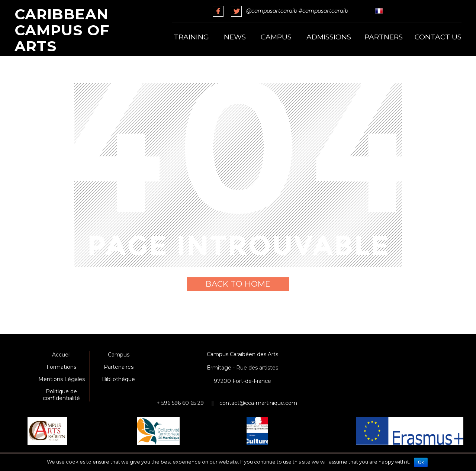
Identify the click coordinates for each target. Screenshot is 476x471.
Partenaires (119, 367)
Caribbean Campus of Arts (62, 30)
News (235, 37)
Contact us (438, 37)
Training (191, 37)
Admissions (329, 37)
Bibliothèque (118, 379)
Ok (421, 462)
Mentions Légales (62, 379)
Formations (61, 367)
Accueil (61, 355)
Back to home (238, 284)
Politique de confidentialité (61, 395)
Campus (276, 37)
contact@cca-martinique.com (258, 403)
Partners (384, 37)
